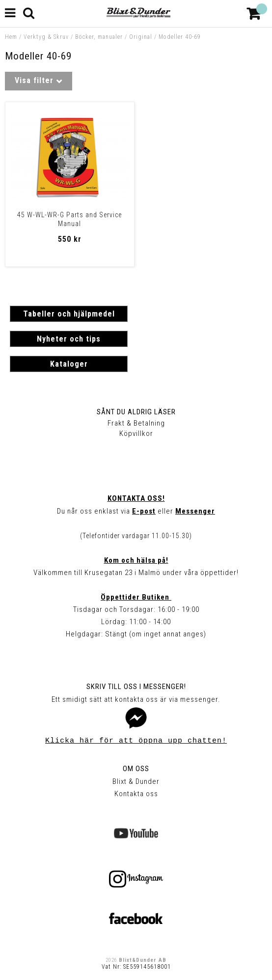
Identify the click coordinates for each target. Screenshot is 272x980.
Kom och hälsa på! (136, 560)
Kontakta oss (136, 794)
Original (141, 37)
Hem (11, 37)
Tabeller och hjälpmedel (69, 314)
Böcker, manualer (99, 37)
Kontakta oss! (136, 498)
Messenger (195, 511)
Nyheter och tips (69, 339)
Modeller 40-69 (180, 37)
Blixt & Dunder (136, 781)
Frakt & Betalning (136, 423)
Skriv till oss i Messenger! (136, 687)
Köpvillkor (136, 433)
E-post (144, 511)
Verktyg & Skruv (46, 37)
